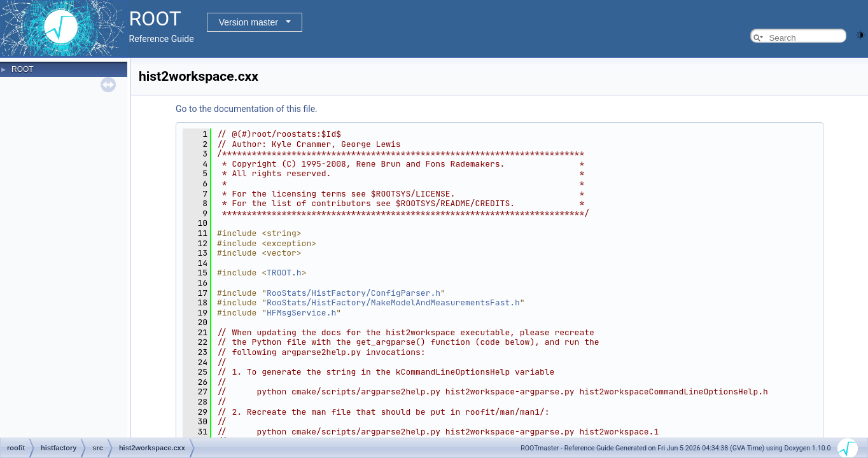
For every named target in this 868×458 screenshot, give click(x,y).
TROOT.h (284, 273)
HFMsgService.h (301, 313)
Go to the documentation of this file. (247, 109)
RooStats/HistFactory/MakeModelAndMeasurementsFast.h (393, 302)
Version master (248, 22)
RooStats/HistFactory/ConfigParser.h (353, 293)
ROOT (23, 69)
